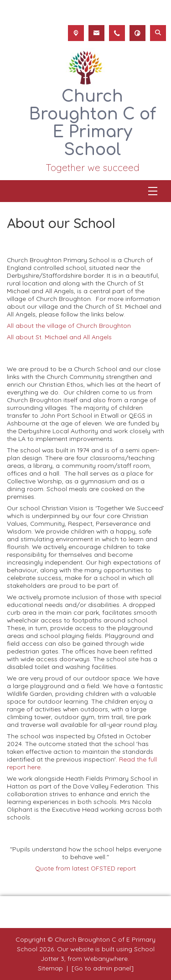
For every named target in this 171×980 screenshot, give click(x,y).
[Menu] (153, 191)
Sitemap (50, 968)
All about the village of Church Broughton (69, 325)
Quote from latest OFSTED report (85, 868)
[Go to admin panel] (103, 968)
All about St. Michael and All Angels (59, 337)
